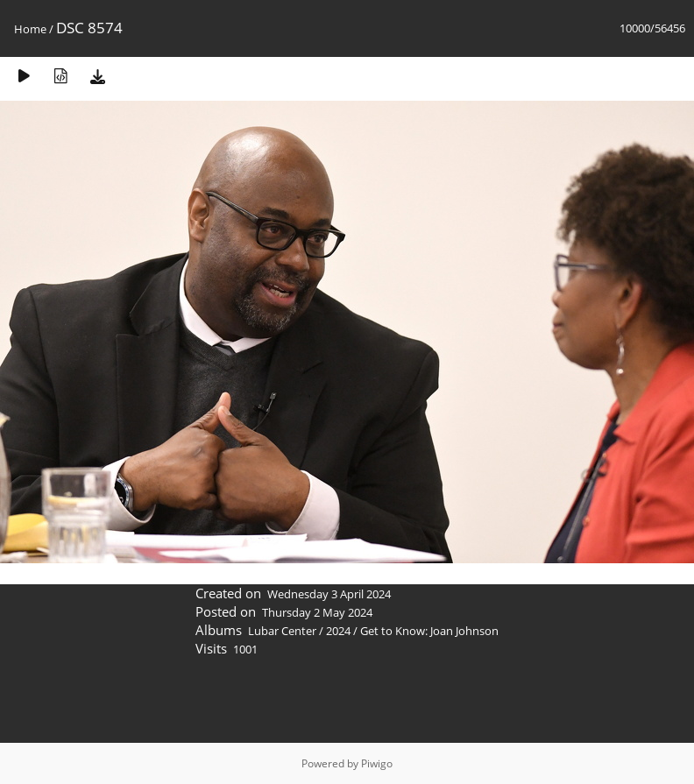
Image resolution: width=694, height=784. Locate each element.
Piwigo (377, 763)
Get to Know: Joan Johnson (429, 631)
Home (30, 29)
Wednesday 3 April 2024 (329, 594)
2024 (338, 631)
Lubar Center (282, 631)
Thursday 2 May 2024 (317, 612)
